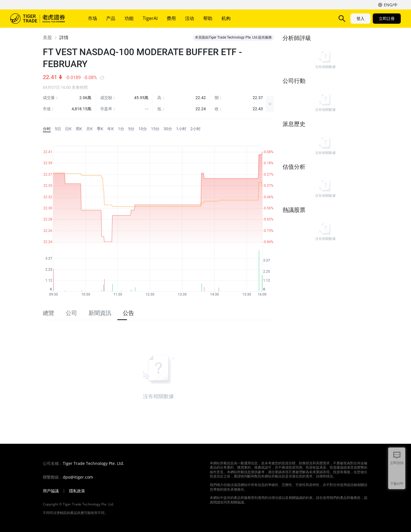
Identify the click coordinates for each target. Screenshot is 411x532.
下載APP (397, 484)
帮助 (208, 18)
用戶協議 (51, 491)
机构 (226, 18)
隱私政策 (77, 491)
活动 (190, 18)
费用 (171, 18)
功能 (129, 18)
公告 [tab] (128, 313)
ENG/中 (391, 5)
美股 (47, 38)
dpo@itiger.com (78, 477)
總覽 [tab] (49, 313)
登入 (360, 18)
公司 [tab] (71, 313)
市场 (92, 18)
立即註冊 (387, 18)
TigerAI (150, 18)
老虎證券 (42, 19)
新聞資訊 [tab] (100, 313)
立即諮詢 (397, 463)
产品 (111, 18)
